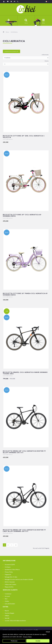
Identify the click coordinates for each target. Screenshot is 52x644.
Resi (6, 599)
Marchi (7, 611)
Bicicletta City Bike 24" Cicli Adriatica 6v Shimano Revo (22, 215)
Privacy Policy (9, 572)
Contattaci (8, 594)
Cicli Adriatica (14, 32)
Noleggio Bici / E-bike (11, 577)
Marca (7, 32)
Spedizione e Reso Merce (12, 569)
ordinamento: (45, 55)
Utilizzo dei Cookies (10, 584)
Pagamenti (8, 574)
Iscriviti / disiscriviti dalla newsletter (15, 621)
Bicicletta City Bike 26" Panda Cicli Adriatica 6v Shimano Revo (25, 294)
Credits (36, 630)
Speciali (7, 618)
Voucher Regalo (9, 613)
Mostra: (47, 61)
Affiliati (7, 616)
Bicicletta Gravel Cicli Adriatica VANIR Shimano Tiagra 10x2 (25, 373)
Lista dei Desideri (10, 604)
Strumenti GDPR (10, 565)
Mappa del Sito (9, 587)
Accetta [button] (38, 641)
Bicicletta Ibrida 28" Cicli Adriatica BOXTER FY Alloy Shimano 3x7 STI (24, 452)
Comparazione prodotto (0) (11, 51)
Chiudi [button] (48, 632)
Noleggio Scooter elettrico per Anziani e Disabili (19, 579)
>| (16, 545)
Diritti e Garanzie (10, 582)
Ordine (7, 601)
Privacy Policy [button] (27, 637)
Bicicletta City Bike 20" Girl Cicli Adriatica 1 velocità (24, 137)
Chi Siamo (8, 567)
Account (7, 596)
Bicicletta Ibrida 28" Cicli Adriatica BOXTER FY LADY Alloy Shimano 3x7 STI (24, 531)
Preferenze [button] (14, 641)
